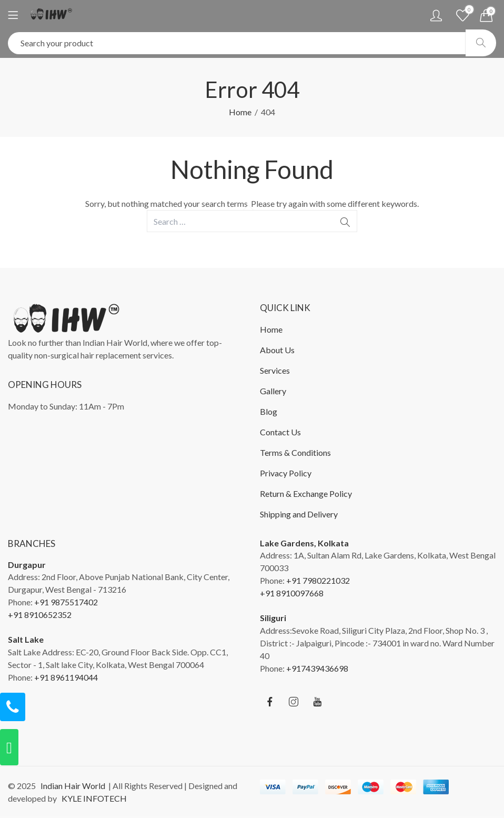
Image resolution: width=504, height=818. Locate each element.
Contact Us (280, 432)
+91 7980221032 (318, 580)
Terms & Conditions (295, 452)
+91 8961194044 (66, 677)
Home (240, 112)
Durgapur (27, 565)
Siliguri (273, 618)
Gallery (273, 391)
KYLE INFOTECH (93, 798)
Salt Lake (26, 639)
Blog (269, 411)
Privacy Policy (286, 473)
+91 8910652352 (40, 615)
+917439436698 (317, 668)
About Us (277, 350)
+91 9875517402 (66, 602)
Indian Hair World (71, 786)
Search (481, 43)
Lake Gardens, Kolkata (304, 543)
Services (275, 370)
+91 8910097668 (292, 593)
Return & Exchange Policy (306, 493)
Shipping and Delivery (299, 514)
